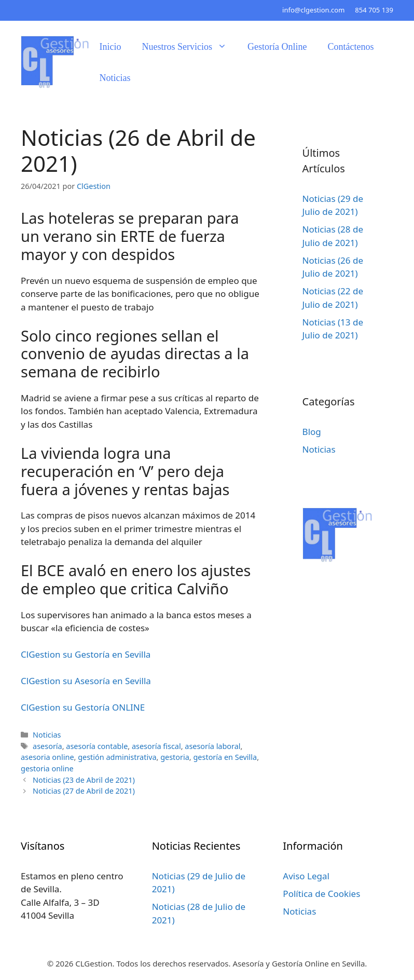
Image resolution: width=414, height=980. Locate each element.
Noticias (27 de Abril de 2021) (84, 791)
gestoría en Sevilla (225, 757)
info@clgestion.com (313, 10)
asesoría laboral (212, 746)
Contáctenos (350, 47)
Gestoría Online (277, 47)
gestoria (175, 757)
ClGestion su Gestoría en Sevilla (86, 654)
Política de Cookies (321, 894)
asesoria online (47, 757)
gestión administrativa (117, 757)
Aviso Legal (306, 876)
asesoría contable (97, 746)
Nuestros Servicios (190, 47)
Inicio (111, 47)
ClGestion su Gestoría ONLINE (83, 707)
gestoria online (47, 768)
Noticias (115, 78)
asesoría (47, 746)
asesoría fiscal (156, 746)
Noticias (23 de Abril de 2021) (84, 780)
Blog (312, 432)
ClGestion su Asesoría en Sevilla (86, 681)
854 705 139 (374, 10)
